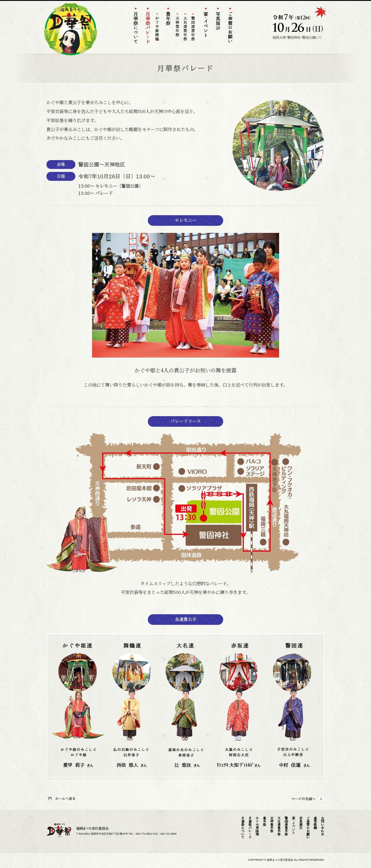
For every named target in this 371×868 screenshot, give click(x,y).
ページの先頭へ (307, 799)
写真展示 (301, 823)
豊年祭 (168, 27)
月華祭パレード (250, 828)
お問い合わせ (322, 826)
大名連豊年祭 (185, 27)
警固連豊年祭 (193, 27)
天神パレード (148, 27)
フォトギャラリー (218, 27)
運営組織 (315, 823)
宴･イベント (293, 825)
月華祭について (136, 27)
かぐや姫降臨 (157, 27)
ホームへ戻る (64, 799)
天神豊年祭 (178, 27)
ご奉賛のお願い (230, 27)
